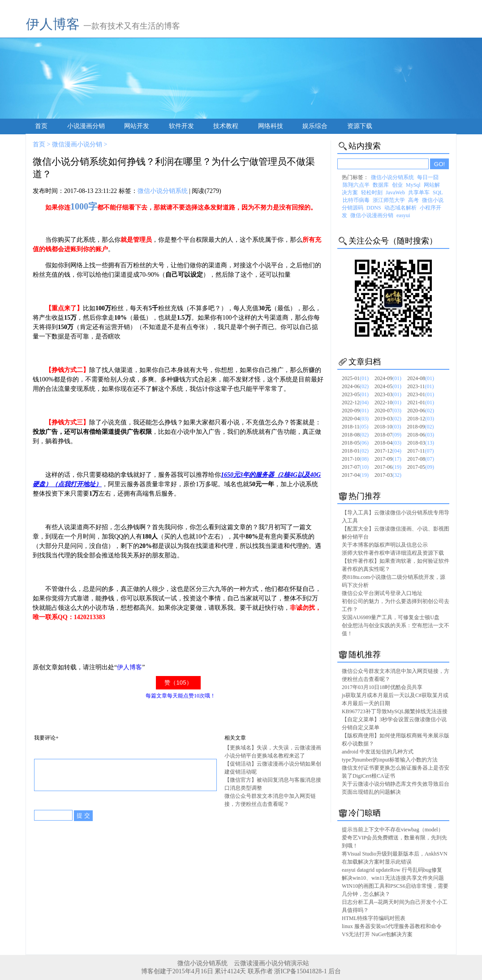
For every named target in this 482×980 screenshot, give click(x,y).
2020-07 (388, 411)
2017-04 (355, 475)
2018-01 (355, 451)
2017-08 (421, 459)
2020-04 (355, 419)
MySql (413, 185)
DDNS (374, 208)
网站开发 (137, 126)
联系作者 (260, 971)
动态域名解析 (400, 208)
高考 (413, 200)
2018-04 (388, 443)
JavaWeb (395, 193)
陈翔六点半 (356, 185)
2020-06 (421, 411)
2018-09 (421, 427)
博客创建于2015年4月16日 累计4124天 (194, 971)
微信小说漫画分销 (372, 215)
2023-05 (355, 394)
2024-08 (421, 378)
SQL (438, 193)
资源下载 (360, 126)
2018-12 (421, 419)
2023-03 (388, 394)
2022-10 (388, 402)
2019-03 (388, 419)
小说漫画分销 (86, 126)
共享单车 (419, 193)
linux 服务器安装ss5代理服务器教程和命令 (392, 926)
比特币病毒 (356, 200)
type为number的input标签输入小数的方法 (390, 760)
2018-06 (421, 435)
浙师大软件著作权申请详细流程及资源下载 (393, 553)
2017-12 (388, 451)
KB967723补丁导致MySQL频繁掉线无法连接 (395, 711)
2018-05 (355, 443)
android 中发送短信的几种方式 (378, 752)
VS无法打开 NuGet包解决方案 (377, 934)
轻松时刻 (372, 193)
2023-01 (421, 394)
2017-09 (388, 459)
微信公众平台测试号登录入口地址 (382, 593)
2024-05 (388, 386)
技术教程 (226, 126)
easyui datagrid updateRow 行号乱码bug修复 (392, 870)
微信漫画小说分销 (77, 144)
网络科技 (271, 126)
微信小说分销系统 (163, 191)
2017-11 (421, 451)
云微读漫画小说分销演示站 (271, 963)
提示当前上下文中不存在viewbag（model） (393, 830)
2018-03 (421, 443)
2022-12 (355, 402)
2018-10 (388, 427)
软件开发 (181, 126)
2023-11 (421, 386)
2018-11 (355, 427)
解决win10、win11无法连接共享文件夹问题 (393, 878)
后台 (335, 971)
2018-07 (388, 435)
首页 (41, 126)
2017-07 (355, 467)
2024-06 (355, 386)
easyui (403, 215)
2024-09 (388, 378)
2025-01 (355, 378)
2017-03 (388, 475)
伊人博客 (53, 24)
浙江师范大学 (389, 200)
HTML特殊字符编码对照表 (374, 918)
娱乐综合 (315, 126)
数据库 (381, 185)
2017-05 (421, 467)
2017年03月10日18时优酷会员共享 (382, 687)
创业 (397, 185)
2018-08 (355, 435)
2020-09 (355, 411)
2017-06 (388, 467)
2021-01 (421, 402)
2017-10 (355, 459)
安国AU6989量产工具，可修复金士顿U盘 (391, 617)
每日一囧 (428, 177)
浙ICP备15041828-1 (300, 971)
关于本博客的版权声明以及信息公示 (385, 545)
